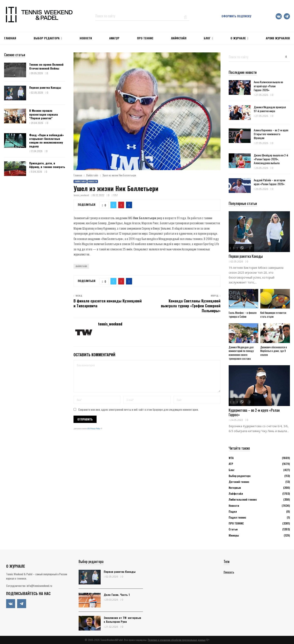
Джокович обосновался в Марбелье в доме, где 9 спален (274, 351)
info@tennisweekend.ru (39, 586)
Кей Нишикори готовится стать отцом (273, 315)
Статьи (233, 529)
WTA (231, 458)
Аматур (114, 38)
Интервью (235, 487)
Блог (207, 38)
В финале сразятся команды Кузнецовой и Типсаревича (108, 303)
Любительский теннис (243, 499)
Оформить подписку (236, 16)
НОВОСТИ (86, 38)
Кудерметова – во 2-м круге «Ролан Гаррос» (254, 412)
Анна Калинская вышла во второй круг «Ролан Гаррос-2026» (268, 86)
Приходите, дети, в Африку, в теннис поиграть (47, 165)
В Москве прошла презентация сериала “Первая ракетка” (43, 114)
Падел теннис (237, 517)
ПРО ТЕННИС (145, 38)
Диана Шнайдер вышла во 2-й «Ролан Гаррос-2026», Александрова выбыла (271, 159)
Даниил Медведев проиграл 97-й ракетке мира (270, 109)
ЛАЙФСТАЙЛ (179, 38)
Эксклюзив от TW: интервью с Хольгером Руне (122, 620)
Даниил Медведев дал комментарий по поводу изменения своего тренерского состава (241, 353)
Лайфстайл (80, 181)
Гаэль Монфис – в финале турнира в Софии (243, 315)
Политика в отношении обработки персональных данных (177, 640)
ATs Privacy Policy (94, 428)
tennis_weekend (81, 195)
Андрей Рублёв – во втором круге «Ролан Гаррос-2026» (269, 182)
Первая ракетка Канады (45, 87)
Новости (93, 181)
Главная (10, 38)
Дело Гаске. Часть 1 (117, 595)
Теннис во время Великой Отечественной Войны (46, 66)
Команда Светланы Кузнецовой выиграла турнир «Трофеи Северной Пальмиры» (191, 306)
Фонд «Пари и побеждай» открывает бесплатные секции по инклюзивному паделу (47, 141)
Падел (233, 511)
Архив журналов (278, 38)
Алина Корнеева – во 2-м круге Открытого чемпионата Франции (271, 134)
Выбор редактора (47, 38)
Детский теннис (239, 482)
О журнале (238, 38)
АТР (231, 464)
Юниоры (234, 535)
